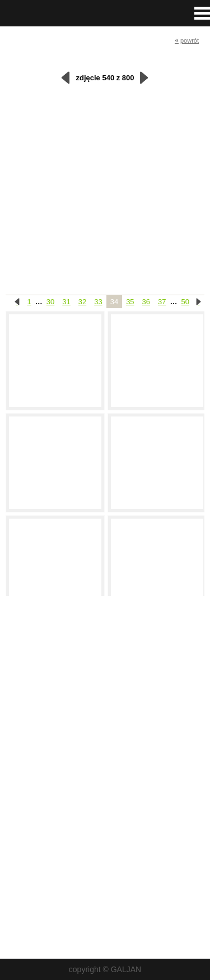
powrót (187, 40)
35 (130, 302)
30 (50, 302)
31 (66, 302)
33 (98, 302)
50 (185, 302)
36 (146, 302)
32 (82, 302)
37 (162, 302)
